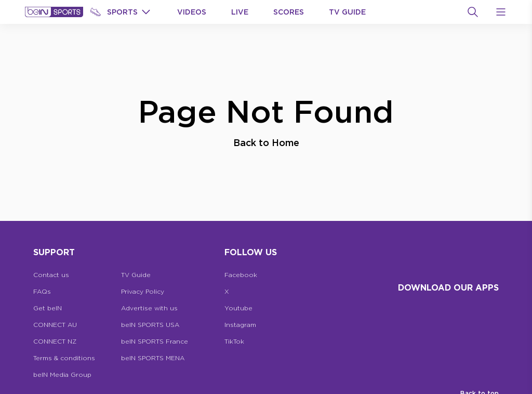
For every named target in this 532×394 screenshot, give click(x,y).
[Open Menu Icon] (501, 12)
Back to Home (266, 142)
